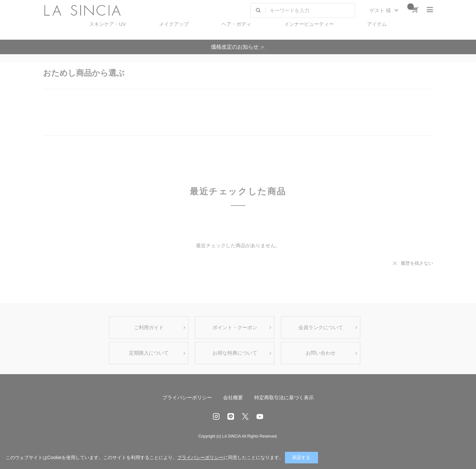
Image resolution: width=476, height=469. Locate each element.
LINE (231, 416)
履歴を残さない (417, 263)
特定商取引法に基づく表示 (284, 397)
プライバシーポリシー (187, 397)
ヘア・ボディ (236, 24)
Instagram (216, 416)
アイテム (377, 24)
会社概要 (233, 397)
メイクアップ (174, 24)
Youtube (260, 416)
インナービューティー (309, 24)
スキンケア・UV (108, 24)
